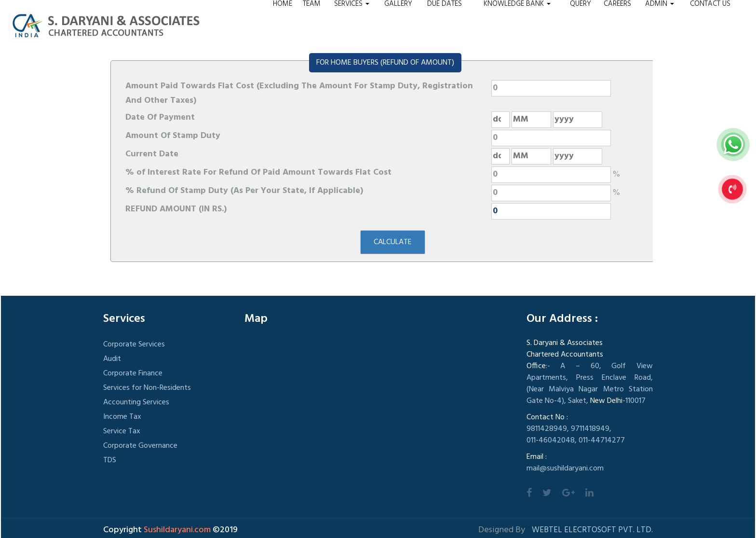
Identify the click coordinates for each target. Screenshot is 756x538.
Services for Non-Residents (147, 388)
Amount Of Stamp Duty (173, 136)
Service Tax (122, 431)
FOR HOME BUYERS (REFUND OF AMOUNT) (385, 63)
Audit (112, 359)
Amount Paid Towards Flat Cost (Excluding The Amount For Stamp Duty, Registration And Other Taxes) (299, 93)
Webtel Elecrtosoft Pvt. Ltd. (592, 530)
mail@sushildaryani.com (565, 469)
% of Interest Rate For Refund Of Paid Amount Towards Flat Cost (258, 172)
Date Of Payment (160, 117)
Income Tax (122, 417)
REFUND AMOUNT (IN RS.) (176, 209)
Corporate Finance (133, 373)
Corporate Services (134, 345)
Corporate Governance (140, 446)
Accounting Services (136, 402)
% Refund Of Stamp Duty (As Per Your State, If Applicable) (244, 191)
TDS (110, 460)
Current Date (152, 154)
